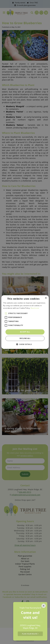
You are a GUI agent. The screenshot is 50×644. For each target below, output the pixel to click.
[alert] (25, 322)
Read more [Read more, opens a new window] (35, 308)
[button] (25, 344)
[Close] (44, 606)
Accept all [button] (25, 332)
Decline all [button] (25, 338)
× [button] (46, 298)
